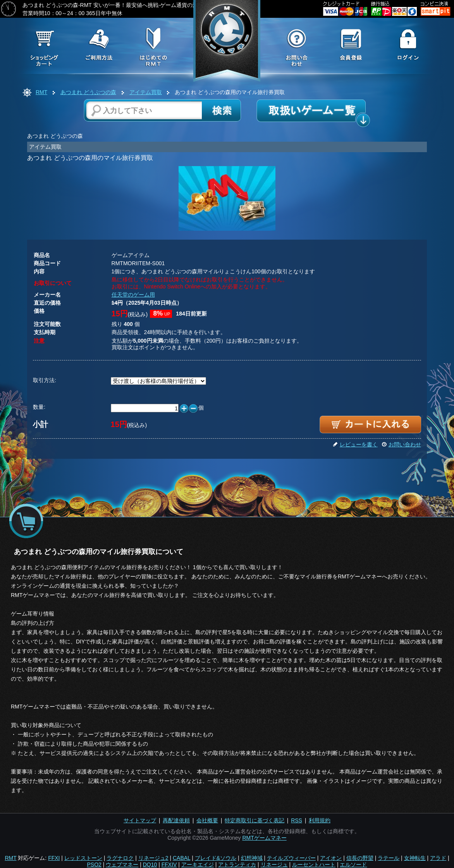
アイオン (331, 858)
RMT (41, 92)
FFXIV (169, 865)
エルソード (353, 865)
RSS (297, 820)
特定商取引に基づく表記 (255, 820)
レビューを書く (355, 444)
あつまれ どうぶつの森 (88, 92)
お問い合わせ (401, 444)
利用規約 (320, 820)
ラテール (389, 858)
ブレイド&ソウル (216, 858)
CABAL (181, 858)
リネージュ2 (153, 858)
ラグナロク (120, 858)
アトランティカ (237, 865)
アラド (438, 858)
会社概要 (207, 820)
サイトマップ (140, 820)
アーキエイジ (198, 865)
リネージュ (274, 865)
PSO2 (94, 865)
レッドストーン (83, 858)
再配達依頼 (176, 820)
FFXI (54, 858)
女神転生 (415, 858)
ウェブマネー (122, 865)
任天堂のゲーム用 (133, 295)
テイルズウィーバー (291, 858)
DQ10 (150, 865)
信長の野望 (360, 858)
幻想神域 (252, 858)
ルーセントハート (314, 865)
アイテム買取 (146, 92)
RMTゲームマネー (264, 838)
